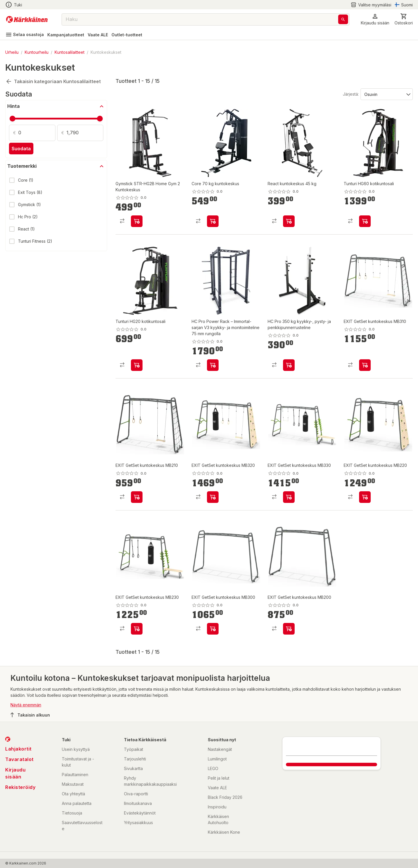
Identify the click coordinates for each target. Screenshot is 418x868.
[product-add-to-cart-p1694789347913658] (213, 629)
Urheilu (12, 52)
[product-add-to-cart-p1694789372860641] (289, 365)
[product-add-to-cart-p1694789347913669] (137, 497)
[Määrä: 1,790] (85, 133)
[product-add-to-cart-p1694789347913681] (289, 497)
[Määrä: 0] (37, 133)
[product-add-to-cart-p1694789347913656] (365, 365)
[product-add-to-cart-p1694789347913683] (213, 497)
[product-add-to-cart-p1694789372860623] (213, 365)
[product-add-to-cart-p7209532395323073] (137, 365)
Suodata (21, 149)
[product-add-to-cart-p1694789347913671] (289, 629)
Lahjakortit (18, 749)
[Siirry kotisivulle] (27, 19)
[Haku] (343, 19)
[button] (375, 19)
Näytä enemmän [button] (26, 705)
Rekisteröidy (20, 787)
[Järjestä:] (386, 94)
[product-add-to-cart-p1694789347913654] (365, 497)
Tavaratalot (19, 759)
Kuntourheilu (37, 52)
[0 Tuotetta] (404, 19)
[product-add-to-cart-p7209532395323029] (365, 221)
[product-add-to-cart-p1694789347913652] (137, 629)
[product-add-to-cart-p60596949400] (289, 221)
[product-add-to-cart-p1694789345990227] (213, 221)
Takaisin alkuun (30, 715)
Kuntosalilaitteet (70, 52)
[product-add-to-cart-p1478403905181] (137, 221)
